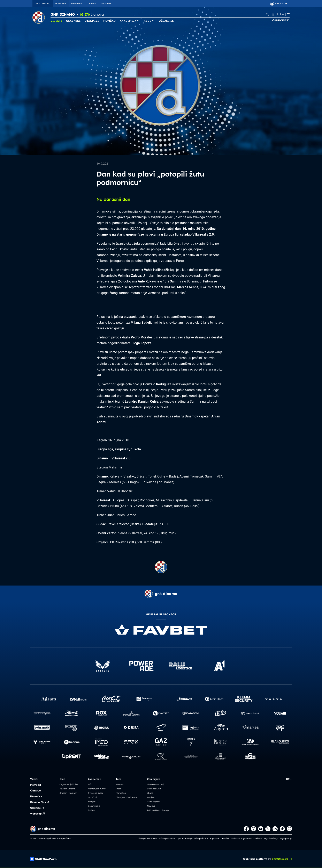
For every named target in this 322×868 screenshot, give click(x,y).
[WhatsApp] (289, 829)
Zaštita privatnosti (167, 838)
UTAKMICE (92, 21)
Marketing (121, 793)
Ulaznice (37, 808)
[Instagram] (254, 829)
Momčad (36, 785)
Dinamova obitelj (155, 784)
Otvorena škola (95, 793)
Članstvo (36, 791)
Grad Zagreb (153, 802)
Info (90, 784)
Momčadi (92, 797)
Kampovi (92, 802)
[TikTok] (282, 829)
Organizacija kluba (69, 784)
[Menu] (288, 14)
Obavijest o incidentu (126, 797)
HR (281, 14)
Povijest (92, 810)
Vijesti (34, 779)
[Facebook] (246, 829)
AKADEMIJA (130, 21)
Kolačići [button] (226, 838)
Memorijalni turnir (97, 789)
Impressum (215, 838)
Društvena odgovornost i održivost (247, 838)
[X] (268, 829)
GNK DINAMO (43, 3)
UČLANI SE (166, 21)
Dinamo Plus (40, 802)
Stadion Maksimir (68, 793)
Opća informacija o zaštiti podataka (192, 838)
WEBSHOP (61, 3)
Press (118, 789)
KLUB (149, 21)
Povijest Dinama (67, 789)
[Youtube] (261, 829)
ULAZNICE (73, 21)
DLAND (91, 3)
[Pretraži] (267, 14)
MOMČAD (109, 21)
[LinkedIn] (275, 829)
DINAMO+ (77, 3)
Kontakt (120, 784)
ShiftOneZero (282, 859)
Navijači (151, 806)
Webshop (38, 814)
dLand (150, 793)
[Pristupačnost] (273, 14)
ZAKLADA (106, 3)
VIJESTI (56, 21)
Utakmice (36, 796)
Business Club (154, 789)
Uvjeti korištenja (271, 838)
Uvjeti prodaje (286, 838)
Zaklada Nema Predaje (158, 810)
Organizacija (94, 806)
